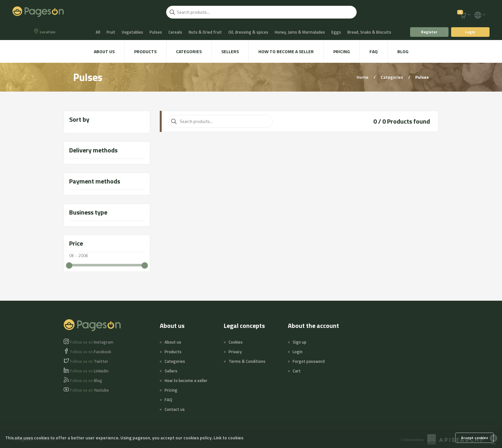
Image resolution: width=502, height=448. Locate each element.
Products (145, 51)
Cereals (175, 32)
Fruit (111, 32)
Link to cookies (228, 438)
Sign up (300, 342)
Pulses (156, 32)
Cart (297, 371)
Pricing (342, 51)
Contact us (175, 409)
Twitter (89, 361)
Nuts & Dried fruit (205, 32)
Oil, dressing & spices (248, 32)
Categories (189, 51)
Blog (403, 51)
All (98, 32)
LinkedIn (89, 371)
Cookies (236, 342)
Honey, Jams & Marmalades (300, 32)
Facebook (91, 352)
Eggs (336, 32)
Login (470, 32)
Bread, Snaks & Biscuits (369, 32)
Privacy (235, 352)
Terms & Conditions (247, 361)
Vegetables (132, 32)
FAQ (374, 51)
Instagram (92, 342)
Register (429, 32)
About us (104, 51)
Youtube (89, 390)
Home (363, 77)
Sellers (230, 51)
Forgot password (309, 361)
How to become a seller (286, 51)
